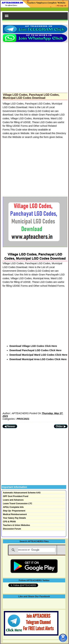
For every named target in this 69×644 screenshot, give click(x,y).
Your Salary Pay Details (14, 518)
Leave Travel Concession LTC (18, 504)
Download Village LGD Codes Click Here (33, 346)
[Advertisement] (35, 67)
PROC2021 (23, 419)
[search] (37, 550)
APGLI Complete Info (13, 507)
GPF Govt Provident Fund (16, 496)
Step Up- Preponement (14, 511)
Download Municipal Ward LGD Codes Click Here (38, 355)
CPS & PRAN (9, 522)
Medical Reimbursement (15, 514)
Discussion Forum (12, 529)
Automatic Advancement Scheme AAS (22, 493)
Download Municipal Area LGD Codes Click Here (38, 359)
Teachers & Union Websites (16, 525)
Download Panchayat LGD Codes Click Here (35, 350)
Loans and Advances (13, 500)
